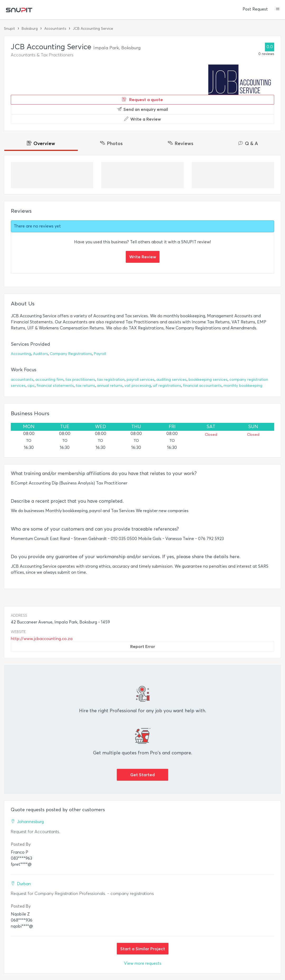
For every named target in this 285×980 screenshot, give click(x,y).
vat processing (138, 386)
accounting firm (49, 380)
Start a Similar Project (143, 949)
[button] (278, 9)
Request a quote (142, 100)
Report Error (143, 646)
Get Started (142, 775)
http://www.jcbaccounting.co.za (42, 639)
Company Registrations (71, 354)
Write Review (143, 257)
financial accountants (202, 386)
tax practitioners (80, 380)
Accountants (55, 29)
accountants (22, 380)
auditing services (172, 380)
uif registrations (167, 386)
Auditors (40, 354)
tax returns (85, 386)
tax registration (111, 380)
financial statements (55, 386)
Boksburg (30, 29)
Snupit (9, 29)
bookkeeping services (208, 380)
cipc (31, 386)
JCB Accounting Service (93, 29)
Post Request (255, 9)
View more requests (143, 963)
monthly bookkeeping (243, 386)
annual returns (110, 386)
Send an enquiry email (143, 109)
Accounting (21, 354)
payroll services (141, 380)
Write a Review (142, 119)
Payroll (100, 354)
